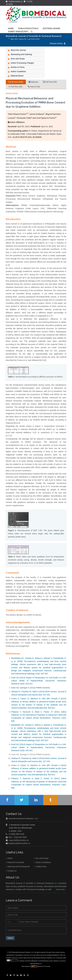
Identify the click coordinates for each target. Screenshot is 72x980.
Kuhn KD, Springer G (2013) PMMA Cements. (31, 688)
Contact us (11, 871)
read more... (61, 890)
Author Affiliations (16, 122)
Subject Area (40, 867)
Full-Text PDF (50, 82)
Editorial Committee (15, 863)
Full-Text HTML (16, 82)
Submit (10, 939)
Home (9, 859)
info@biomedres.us (14, 2)
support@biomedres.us (19, 841)
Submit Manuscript (18, 31)
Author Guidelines (42, 863)
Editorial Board (52, 28)
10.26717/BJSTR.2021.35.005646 (27, 137)
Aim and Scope (41, 859)
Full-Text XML (15, 87)
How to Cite (34, 87)
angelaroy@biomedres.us (19, 844)
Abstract (33, 82)
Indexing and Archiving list (18, 867)
